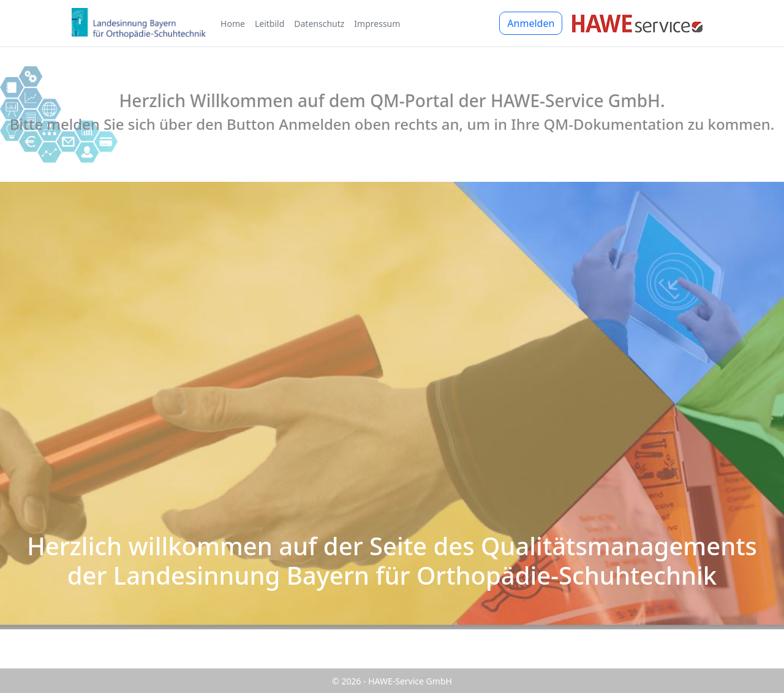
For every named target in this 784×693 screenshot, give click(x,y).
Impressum (377, 24)
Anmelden (531, 23)
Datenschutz (319, 24)
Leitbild (269, 24)
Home (233, 24)
